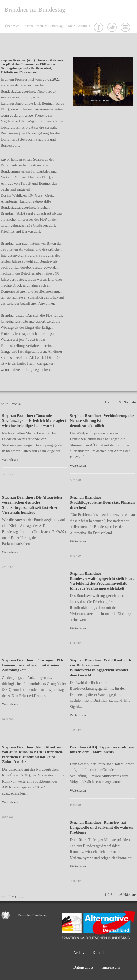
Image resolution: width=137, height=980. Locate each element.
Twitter (113, 28)
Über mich (12, 26)
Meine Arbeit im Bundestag (44, 26)
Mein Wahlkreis (79, 26)
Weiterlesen (10, 460)
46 (120, 402)
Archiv (79, 952)
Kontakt (126, 28)
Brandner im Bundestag (35, 10)
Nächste (130, 402)
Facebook (99, 28)
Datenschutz (83, 967)
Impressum (111, 967)
